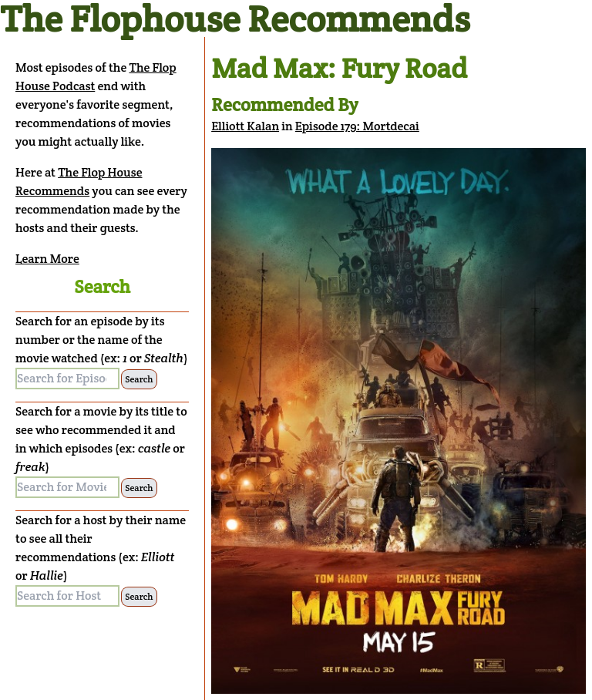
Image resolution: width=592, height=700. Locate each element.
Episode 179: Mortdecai (357, 126)
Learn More (47, 259)
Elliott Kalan (245, 126)
